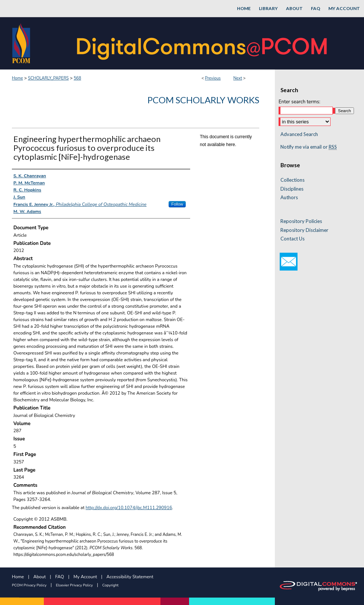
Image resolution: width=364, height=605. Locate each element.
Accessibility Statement (130, 577)
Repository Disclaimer (304, 230)
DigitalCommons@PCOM (203, 43)
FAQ (60, 577)
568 (77, 78)
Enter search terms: (299, 102)
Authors (289, 198)
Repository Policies (301, 221)
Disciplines (292, 189)
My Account (85, 577)
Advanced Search (299, 134)
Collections (292, 180)
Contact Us (292, 239)
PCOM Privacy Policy (29, 585)
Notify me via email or (309, 147)
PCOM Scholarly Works (203, 100)
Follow (177, 204)
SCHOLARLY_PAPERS (48, 78)
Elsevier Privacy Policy (74, 585)
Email (289, 262)
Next (238, 78)
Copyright (110, 585)
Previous (213, 78)
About (40, 577)
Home (17, 78)
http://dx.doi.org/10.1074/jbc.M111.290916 (129, 508)
